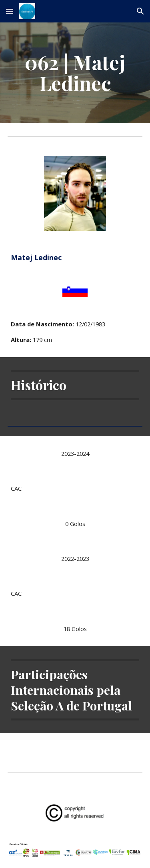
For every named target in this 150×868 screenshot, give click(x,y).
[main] (75, 73)
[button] (10, 11)
